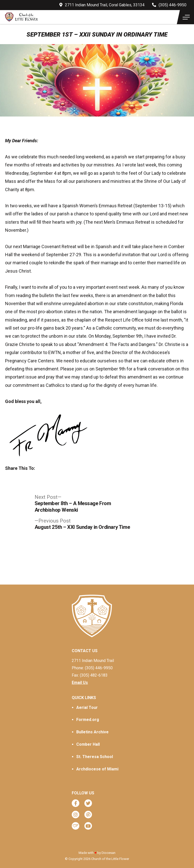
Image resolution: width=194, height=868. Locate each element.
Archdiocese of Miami (97, 769)
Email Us (80, 683)
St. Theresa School (95, 757)
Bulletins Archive (92, 732)
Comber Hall (88, 744)
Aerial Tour (87, 707)
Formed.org (88, 720)
